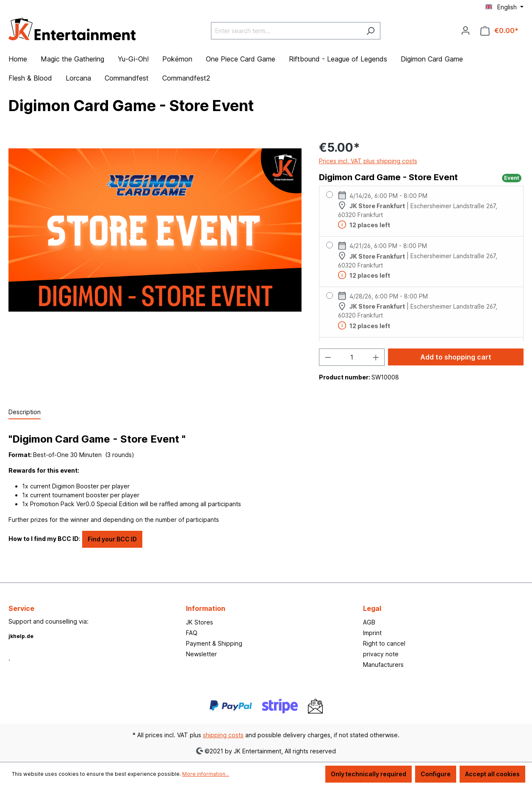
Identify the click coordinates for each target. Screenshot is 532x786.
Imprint (372, 633)
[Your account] (465, 31)
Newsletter (201, 654)
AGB (369, 622)
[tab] (25, 412)
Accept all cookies (492, 774)
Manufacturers (383, 665)
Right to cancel (384, 643)
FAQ (192, 633)
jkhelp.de (21, 636)
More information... (206, 774)
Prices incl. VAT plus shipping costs (368, 161)
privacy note (381, 654)
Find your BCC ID (112, 539)
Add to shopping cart (456, 357)
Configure (436, 774)
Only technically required (369, 774)
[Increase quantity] (376, 357)
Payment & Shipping (214, 643)
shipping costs (223, 735)
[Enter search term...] (286, 31)
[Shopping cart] (499, 31)
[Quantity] (352, 357)
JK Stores (199, 622)
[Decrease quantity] (328, 357)
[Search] (370, 31)
